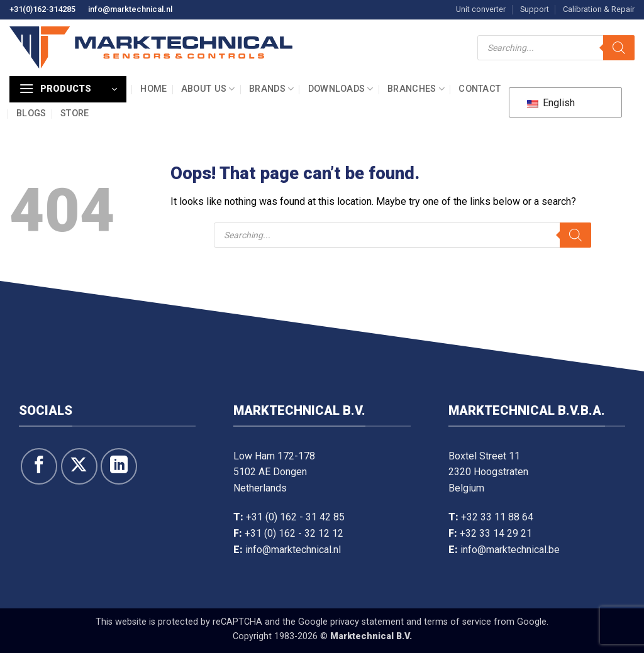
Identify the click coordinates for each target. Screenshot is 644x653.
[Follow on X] (79, 466)
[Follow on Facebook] (39, 466)
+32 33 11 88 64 (497, 517)
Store (75, 113)
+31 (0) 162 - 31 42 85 (295, 517)
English (551, 103)
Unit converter (481, 9)
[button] (68, 89)
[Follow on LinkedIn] (119, 466)
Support (535, 9)
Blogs (31, 113)
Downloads (341, 89)
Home (153, 89)
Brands (271, 89)
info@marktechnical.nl (130, 9)
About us (208, 89)
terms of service (458, 622)
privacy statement (367, 622)
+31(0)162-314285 (42, 9)
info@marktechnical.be (510, 550)
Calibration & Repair (599, 9)
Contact (480, 89)
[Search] (619, 48)
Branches (416, 89)
